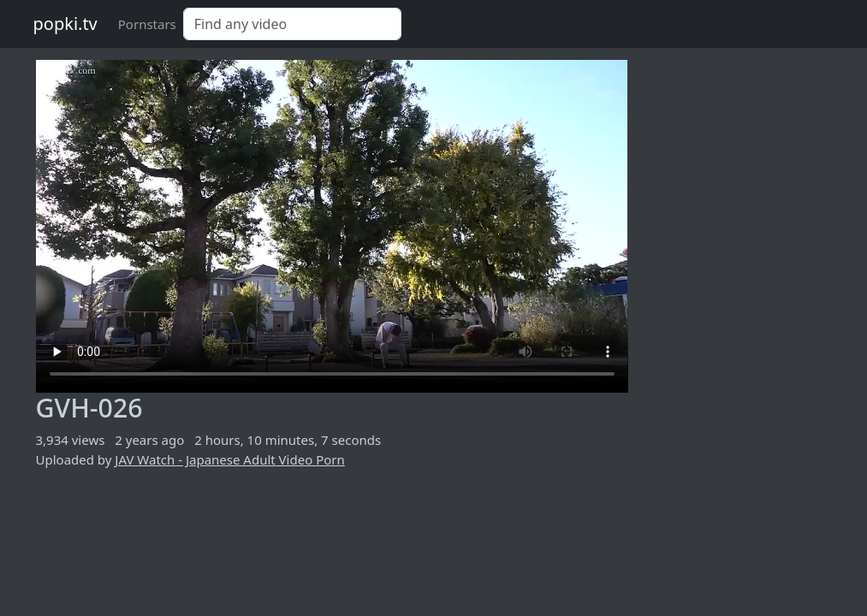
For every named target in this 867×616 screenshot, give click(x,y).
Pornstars (147, 24)
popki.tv (65, 24)
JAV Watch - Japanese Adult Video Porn (229, 459)
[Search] (292, 24)
